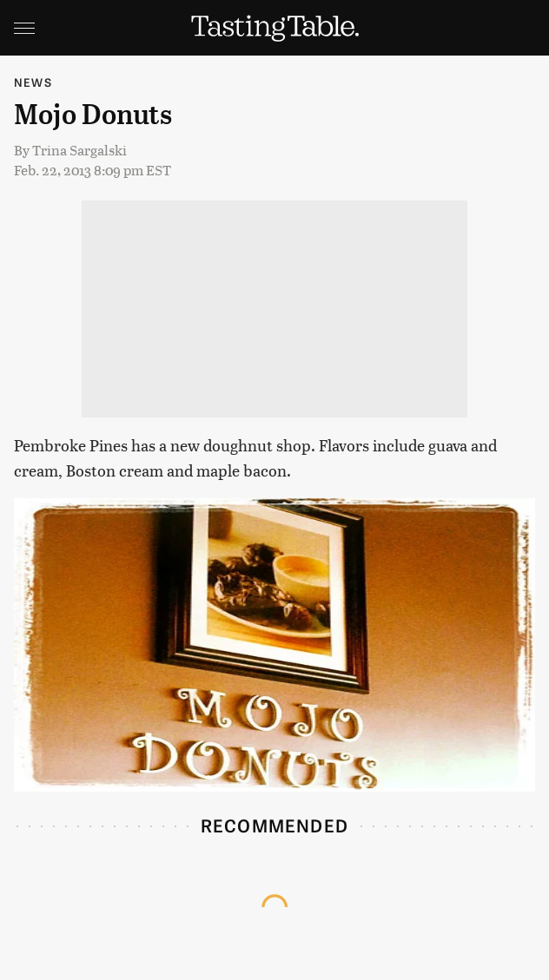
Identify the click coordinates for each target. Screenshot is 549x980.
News (33, 82)
